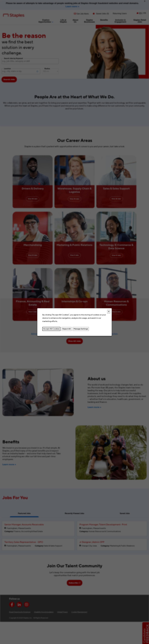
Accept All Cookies (51, 329)
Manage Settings (81, 329)
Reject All (67, 329)
